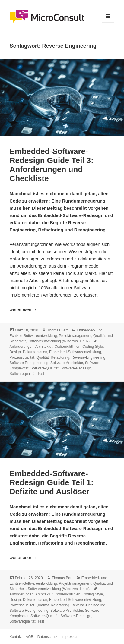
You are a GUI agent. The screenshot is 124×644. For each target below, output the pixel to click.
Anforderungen (22, 347)
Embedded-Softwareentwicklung (75, 352)
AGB (29, 637)
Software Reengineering (29, 363)
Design (15, 352)
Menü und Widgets (108, 22)
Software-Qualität (45, 368)
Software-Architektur (67, 363)
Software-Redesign (76, 368)
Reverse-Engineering (88, 357)
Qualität (42, 357)
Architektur (44, 347)
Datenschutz (48, 637)
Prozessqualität (22, 357)
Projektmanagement (75, 336)
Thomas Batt (57, 330)
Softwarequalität (23, 374)
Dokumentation (35, 352)
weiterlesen (24, 309)
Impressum (70, 637)
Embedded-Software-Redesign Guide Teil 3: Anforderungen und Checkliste (52, 165)
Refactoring (60, 357)
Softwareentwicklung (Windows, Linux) (59, 341)
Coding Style (93, 347)
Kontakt (16, 637)
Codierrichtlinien (67, 347)
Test (41, 374)
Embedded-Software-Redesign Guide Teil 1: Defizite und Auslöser (52, 482)
